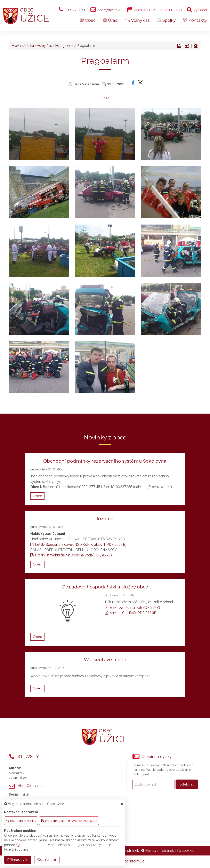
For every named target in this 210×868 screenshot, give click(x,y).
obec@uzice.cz (110, 10)
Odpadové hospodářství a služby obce (105, 587)
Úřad (110, 20)
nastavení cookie (31, 845)
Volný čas (137, 20)
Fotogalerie (64, 45)
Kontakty (195, 20)
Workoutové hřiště (105, 660)
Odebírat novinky (157, 757)
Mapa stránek (128, 850)
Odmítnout (47, 860)
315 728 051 (75, 10)
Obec (88, 20)
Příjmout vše (18, 860)
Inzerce (105, 519)
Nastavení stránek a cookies (168, 850)
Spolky (166, 20)
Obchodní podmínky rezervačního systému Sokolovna (105, 461)
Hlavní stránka (23, 45)
